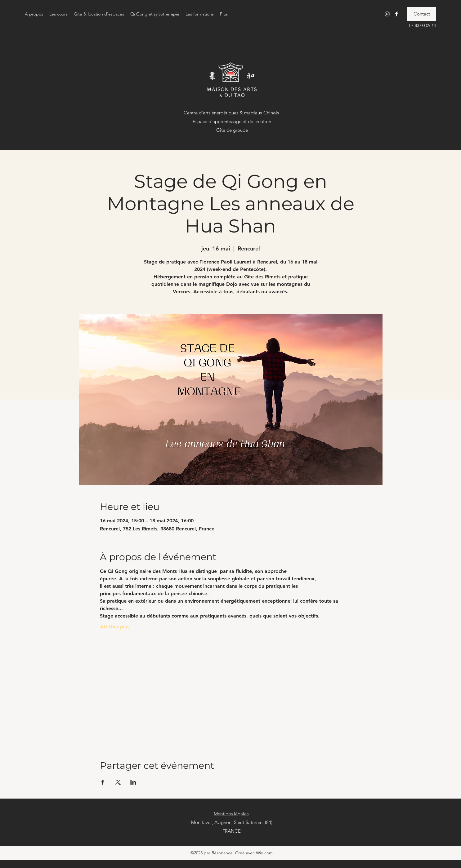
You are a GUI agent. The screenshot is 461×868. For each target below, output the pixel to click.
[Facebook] (396, 14)
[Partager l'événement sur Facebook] (103, 782)
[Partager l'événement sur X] (118, 782)
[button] (34, 14)
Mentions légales (231, 814)
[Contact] (422, 14)
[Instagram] (387, 14)
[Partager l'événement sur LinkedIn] (133, 782)
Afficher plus (115, 627)
